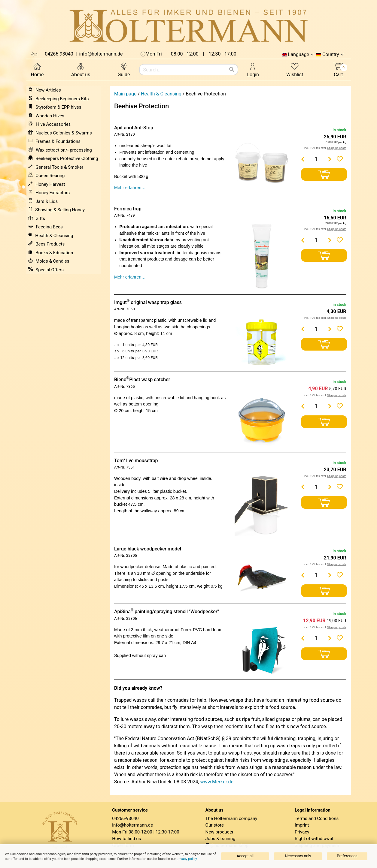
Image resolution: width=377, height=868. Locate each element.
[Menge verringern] (303, 159)
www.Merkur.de (217, 782)
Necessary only (298, 856)
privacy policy (187, 859)
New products (219, 832)
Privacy (302, 832)
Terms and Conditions (317, 818)
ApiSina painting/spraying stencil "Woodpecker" (167, 612)
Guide (124, 69)
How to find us (126, 839)
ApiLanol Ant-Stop (134, 128)
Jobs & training (220, 839)
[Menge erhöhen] (330, 159)
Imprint (302, 825)
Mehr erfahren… (130, 188)
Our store (215, 825)
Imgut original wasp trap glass (148, 302)
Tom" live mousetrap (136, 461)
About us (81, 69)
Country (331, 55)
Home (37, 69)
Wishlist (295, 69)
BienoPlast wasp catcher (142, 380)
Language (299, 55)
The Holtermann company (231, 818)
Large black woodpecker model (148, 549)
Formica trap (128, 209)
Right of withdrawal (314, 839)
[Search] (232, 70)
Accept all (245, 856)
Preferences (347, 856)
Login (253, 69)
